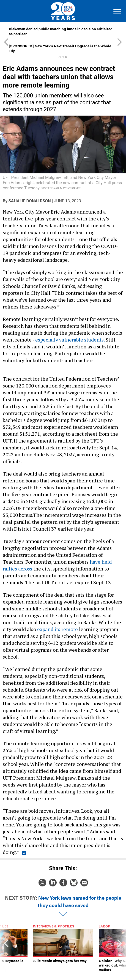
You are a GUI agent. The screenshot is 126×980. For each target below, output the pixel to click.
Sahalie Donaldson (30, 201)
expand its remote (57, 629)
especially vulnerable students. (70, 340)
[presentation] (6, 948)
